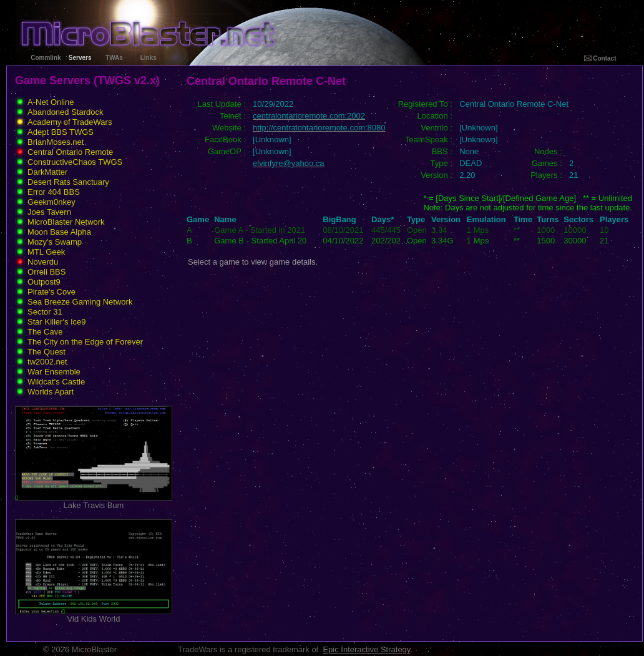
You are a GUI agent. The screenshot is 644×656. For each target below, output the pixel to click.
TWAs (114, 58)
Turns (548, 219)
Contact (600, 58)
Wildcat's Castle (56, 382)
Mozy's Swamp (55, 242)
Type (416, 219)
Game (198, 219)
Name (225, 219)
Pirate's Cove (51, 292)
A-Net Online (51, 102)
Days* (383, 219)
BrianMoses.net (56, 142)
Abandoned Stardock (65, 112)
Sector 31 (45, 312)
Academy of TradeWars (70, 122)
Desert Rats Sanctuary (68, 182)
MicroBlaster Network (66, 222)
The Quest (46, 352)
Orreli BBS (46, 272)
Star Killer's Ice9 (57, 322)
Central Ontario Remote (70, 152)
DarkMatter (47, 172)
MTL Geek (46, 252)
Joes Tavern (49, 212)
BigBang (339, 219)
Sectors (578, 219)
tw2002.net (47, 362)
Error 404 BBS (54, 192)
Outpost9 (44, 282)
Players (614, 219)
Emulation (486, 219)
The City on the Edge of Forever (85, 342)
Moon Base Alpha (59, 232)
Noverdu (43, 262)
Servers (80, 58)
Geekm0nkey (51, 202)
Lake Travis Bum (94, 502)
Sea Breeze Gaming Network (80, 302)
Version (446, 219)
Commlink (46, 58)
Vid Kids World (94, 615)
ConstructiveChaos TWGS (75, 162)
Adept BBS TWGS (61, 132)
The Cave (45, 332)
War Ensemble (54, 372)
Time (523, 219)
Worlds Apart (51, 392)
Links (149, 58)
